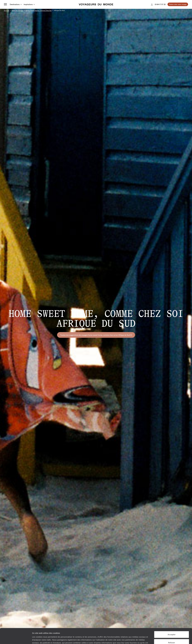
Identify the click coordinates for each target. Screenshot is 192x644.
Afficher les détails (135, 639)
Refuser (172, 628)
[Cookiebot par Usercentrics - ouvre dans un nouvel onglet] (16, 639)
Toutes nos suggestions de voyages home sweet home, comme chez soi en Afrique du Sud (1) (96, 335)
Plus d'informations (87, 631)
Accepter (172, 620)
